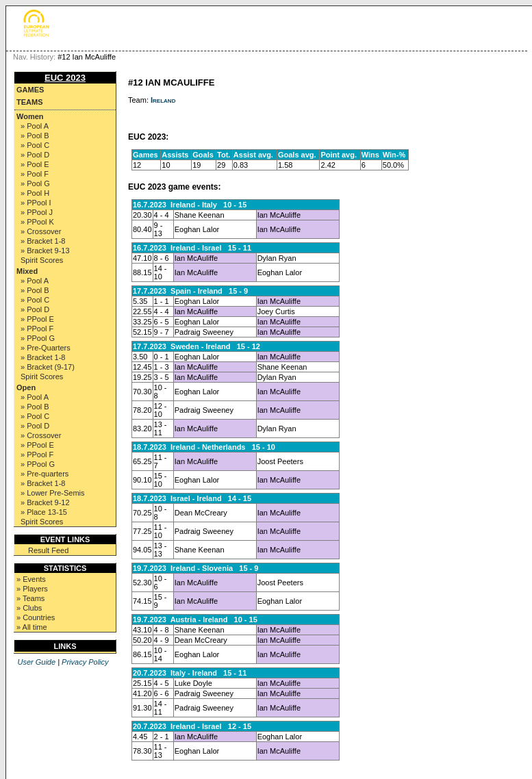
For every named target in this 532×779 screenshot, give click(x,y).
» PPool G (38, 338)
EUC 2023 (65, 78)
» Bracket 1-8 (43, 241)
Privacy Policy (85, 662)
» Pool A (35, 126)
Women (30, 116)
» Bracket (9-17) (48, 367)
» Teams (30, 598)
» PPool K (37, 222)
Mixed (27, 271)
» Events (31, 579)
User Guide (36, 662)
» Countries (36, 617)
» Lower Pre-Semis (53, 493)
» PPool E (37, 319)
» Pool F (35, 174)
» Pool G (35, 183)
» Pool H (35, 193)
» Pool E (35, 164)
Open (26, 387)
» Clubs (29, 608)
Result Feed (48, 550)
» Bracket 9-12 (45, 502)
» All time (32, 627)
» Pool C (35, 145)
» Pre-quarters (45, 474)
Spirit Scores (42, 260)
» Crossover (41, 231)
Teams (30, 102)
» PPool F (37, 329)
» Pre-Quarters (46, 348)
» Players (32, 589)
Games (30, 90)
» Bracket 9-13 (45, 251)
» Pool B (35, 136)
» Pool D (35, 155)
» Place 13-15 (44, 512)
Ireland (163, 100)
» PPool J (37, 212)
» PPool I (36, 203)
